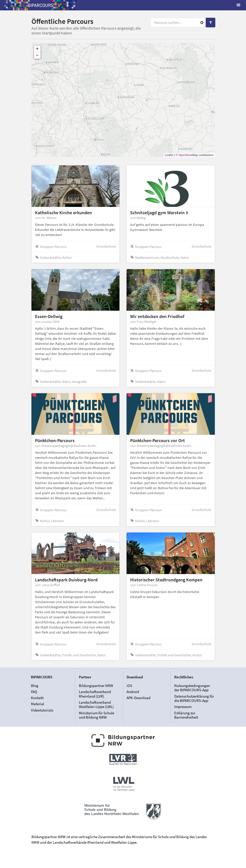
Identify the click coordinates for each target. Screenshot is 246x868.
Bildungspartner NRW (96, 686)
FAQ (34, 692)
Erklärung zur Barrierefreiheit (186, 715)
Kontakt (37, 698)
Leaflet (169, 155)
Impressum (183, 707)
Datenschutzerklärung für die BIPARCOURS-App (194, 698)
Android (133, 692)
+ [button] (37, 49)
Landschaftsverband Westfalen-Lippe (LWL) (96, 705)
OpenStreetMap (188, 155)
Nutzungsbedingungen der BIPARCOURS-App (192, 688)
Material (38, 704)
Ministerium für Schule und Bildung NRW (96, 715)
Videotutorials (42, 710)
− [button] (37, 55)
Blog (35, 686)
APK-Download (138, 698)
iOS (129, 686)
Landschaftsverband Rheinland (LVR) (95, 694)
